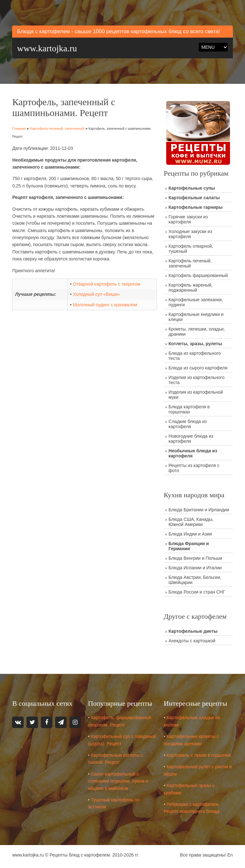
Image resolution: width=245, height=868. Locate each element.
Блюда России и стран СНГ (197, 592)
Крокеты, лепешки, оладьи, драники (197, 332)
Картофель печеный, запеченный (57, 128)
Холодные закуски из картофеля (190, 234)
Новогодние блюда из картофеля (191, 439)
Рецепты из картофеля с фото (194, 468)
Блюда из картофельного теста (195, 356)
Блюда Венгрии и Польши (195, 558)
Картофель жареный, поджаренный (190, 288)
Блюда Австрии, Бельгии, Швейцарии (195, 580)
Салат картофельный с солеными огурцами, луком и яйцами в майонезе (118, 781)
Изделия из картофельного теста (196, 380)
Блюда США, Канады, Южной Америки (191, 522)
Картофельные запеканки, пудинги (196, 302)
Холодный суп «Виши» (96, 294)
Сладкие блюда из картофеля (188, 424)
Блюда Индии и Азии (190, 534)
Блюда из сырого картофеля (198, 368)
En (230, 855)
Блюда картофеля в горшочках (189, 409)
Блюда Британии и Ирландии (199, 510)
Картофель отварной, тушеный (191, 249)
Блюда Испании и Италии (195, 568)
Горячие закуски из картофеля (188, 219)
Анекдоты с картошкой (192, 641)
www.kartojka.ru (47, 48)
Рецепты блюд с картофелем (80, 855)
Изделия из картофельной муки (196, 395)
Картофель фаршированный (198, 275)
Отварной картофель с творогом (106, 284)
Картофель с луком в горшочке (199, 755)
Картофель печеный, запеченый (190, 263)
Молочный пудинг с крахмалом (105, 305)
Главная (19, 128)
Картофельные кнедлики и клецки (196, 317)
